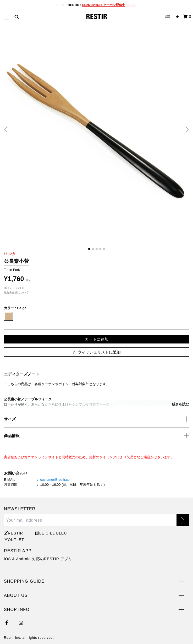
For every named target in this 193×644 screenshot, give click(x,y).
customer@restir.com (56, 480)
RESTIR (15, 533)
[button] (8, 129)
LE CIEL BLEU (52, 533)
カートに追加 (97, 339)
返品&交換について (16, 292)
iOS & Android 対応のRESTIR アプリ (38, 559)
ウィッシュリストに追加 (96, 352)
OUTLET (16, 540)
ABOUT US (16, 595)
